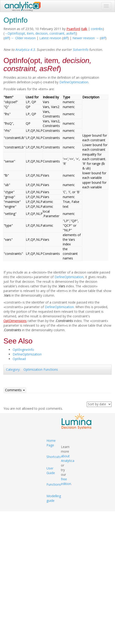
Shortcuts (54, 457)
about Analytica (68, 458)
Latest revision (50, 38)
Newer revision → (86, 38)
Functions (54, 484)
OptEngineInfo (23, 350)
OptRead (19, 359)
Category (13, 369)
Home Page (51, 443)
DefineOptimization (74, 82)
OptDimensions (15, 321)
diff (7, 38)
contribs (97, 29)
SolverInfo (80, 50)
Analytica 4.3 (25, 50)
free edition (66, 481)
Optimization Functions (41, 369)
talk (85, 29)
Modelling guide (54, 498)
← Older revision (23, 38)
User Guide (51, 471)
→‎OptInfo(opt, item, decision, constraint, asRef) (40, 33)
